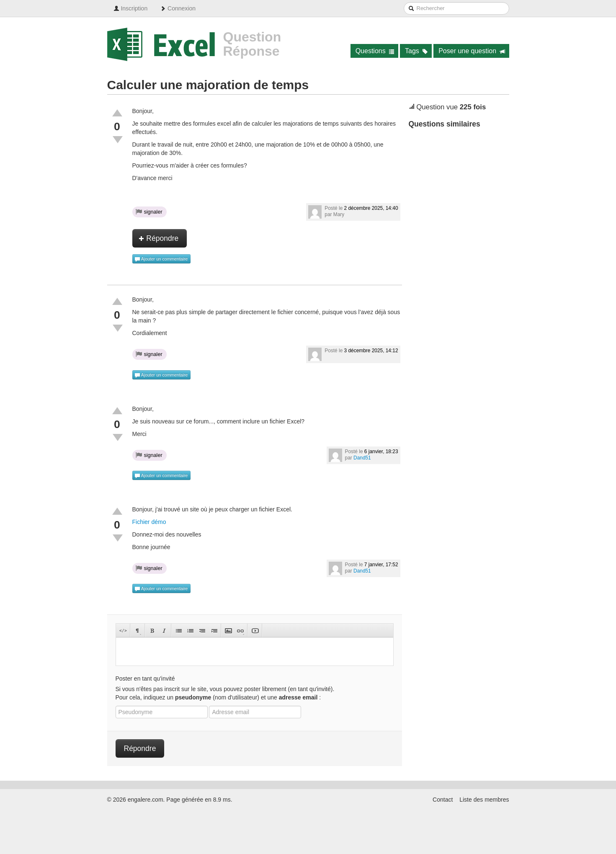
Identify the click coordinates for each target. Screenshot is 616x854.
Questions (375, 51)
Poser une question (472, 51)
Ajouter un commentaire (161, 259)
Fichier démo (149, 522)
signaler (149, 212)
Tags (416, 51)
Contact (443, 800)
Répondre (159, 238)
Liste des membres (484, 800)
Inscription (131, 8)
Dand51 (362, 458)
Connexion (178, 8)
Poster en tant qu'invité (145, 679)
